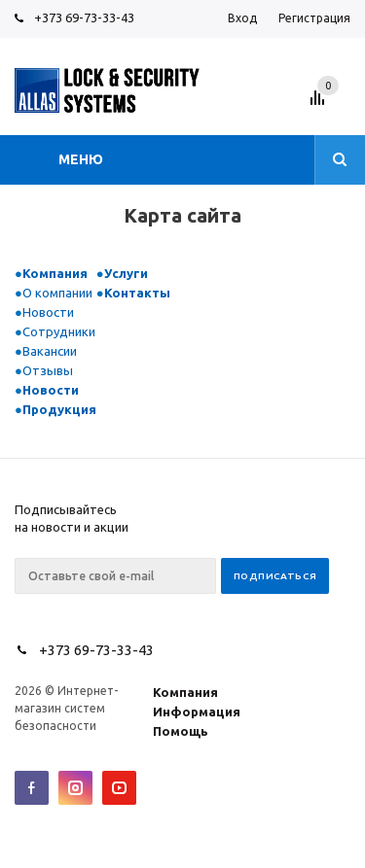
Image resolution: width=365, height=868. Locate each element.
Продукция (59, 409)
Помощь (181, 731)
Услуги (126, 273)
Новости (48, 312)
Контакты (137, 293)
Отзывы (48, 370)
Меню (81, 159)
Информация (197, 712)
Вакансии (50, 351)
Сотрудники (59, 331)
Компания (55, 273)
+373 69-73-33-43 (84, 17)
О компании (57, 293)
